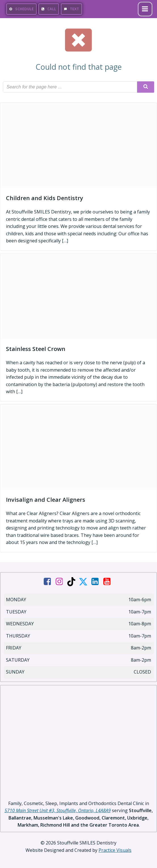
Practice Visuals (115, 850)
